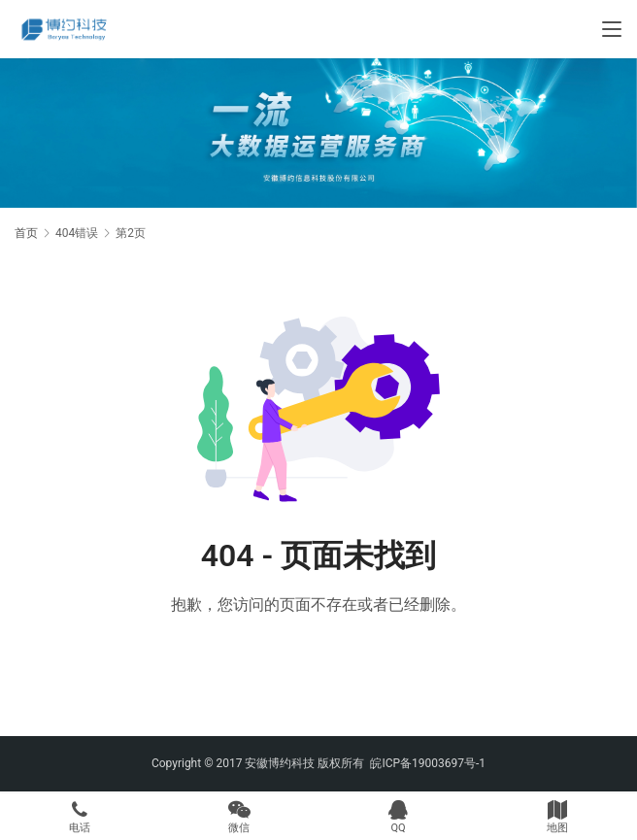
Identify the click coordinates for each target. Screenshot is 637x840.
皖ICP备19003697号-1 (428, 763)
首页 (26, 233)
